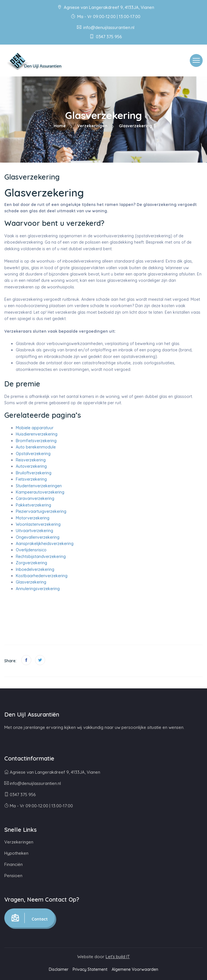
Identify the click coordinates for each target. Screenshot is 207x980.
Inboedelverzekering (35, 569)
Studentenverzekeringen (39, 486)
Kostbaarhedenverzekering (42, 576)
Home (60, 126)
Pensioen (13, 876)
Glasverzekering (31, 582)
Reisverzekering (31, 460)
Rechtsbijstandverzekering (41, 557)
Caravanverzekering (35, 498)
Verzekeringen (92, 126)
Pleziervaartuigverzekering (41, 511)
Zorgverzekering (31, 563)
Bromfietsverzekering (36, 441)
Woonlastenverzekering (38, 524)
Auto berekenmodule (36, 447)
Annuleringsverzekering (38, 589)
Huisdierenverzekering (37, 434)
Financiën (13, 864)
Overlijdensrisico (31, 550)
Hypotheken (16, 853)
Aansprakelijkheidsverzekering (45, 544)
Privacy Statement (90, 969)
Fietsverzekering (31, 479)
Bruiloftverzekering (34, 473)
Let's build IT (118, 957)
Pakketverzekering (33, 505)
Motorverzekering (33, 518)
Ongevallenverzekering (38, 537)
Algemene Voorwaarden (135, 969)
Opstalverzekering (33, 454)
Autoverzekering (31, 466)
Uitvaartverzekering (34, 531)
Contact (30, 918)
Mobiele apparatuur (35, 428)
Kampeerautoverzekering (40, 492)
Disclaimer (59, 969)
